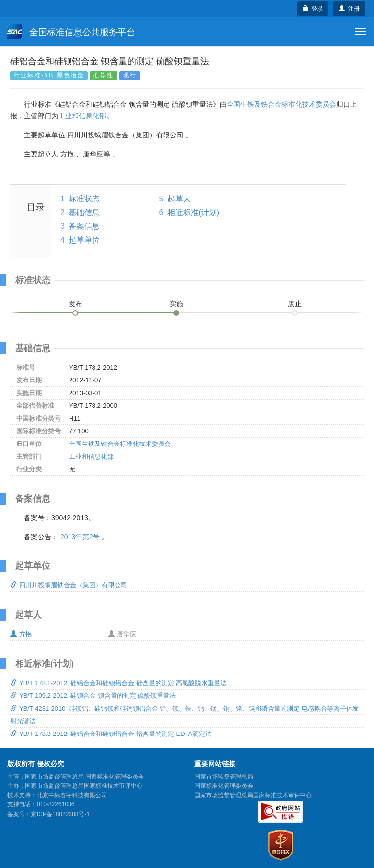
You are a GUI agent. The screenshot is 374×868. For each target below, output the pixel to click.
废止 (295, 304)
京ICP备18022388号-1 (60, 814)
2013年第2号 (80, 537)
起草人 (179, 199)
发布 (75, 304)
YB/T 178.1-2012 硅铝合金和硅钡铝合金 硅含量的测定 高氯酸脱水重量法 (119, 683)
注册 (349, 9)
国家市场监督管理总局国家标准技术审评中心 (253, 795)
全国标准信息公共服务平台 (71, 32)
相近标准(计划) (194, 212)
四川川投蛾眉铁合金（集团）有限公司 (69, 585)
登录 (313, 9)
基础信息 (84, 212)
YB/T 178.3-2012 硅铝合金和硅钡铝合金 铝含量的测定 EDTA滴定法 (111, 734)
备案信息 (84, 226)
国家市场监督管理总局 (224, 777)
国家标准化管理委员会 (224, 786)
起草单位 (84, 240)
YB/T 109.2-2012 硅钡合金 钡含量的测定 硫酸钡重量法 (93, 696)
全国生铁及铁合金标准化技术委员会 (281, 104)
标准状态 (84, 199)
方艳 (21, 634)
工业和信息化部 (82, 116)
